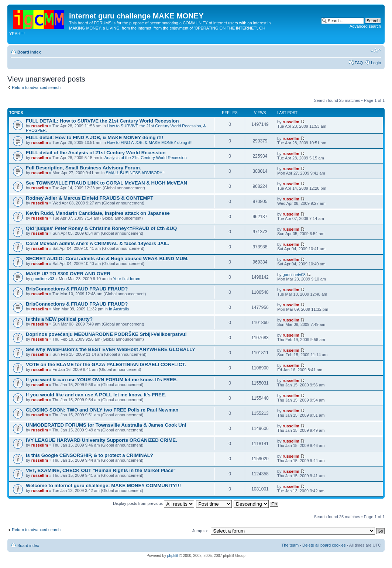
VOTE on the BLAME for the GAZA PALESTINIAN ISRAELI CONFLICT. (106, 364)
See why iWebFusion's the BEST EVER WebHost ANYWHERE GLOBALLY (111, 349)
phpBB (173, 556)
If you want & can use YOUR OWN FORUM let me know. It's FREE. (102, 380)
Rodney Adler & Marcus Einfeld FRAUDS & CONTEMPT (90, 198)
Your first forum (127, 279)
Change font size (376, 51)
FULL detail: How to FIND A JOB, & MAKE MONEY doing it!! (94, 137)
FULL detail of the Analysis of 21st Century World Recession (96, 153)
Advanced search (365, 26)
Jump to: (200, 531)
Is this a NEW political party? (59, 319)
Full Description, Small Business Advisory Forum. (83, 168)
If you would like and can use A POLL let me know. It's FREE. (96, 395)
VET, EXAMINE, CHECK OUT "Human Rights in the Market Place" (101, 470)
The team (290, 545)
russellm (40, 126)
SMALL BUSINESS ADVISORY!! (135, 173)
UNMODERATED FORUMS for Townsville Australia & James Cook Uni (106, 425)
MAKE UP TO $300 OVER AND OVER (68, 274)
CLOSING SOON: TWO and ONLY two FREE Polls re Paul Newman (102, 410)
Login (376, 63)
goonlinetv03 (43, 279)
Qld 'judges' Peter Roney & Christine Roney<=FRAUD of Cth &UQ (101, 228)
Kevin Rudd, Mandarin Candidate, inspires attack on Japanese (98, 213)
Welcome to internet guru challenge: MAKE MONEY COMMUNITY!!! (103, 486)
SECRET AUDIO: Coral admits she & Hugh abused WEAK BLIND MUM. (107, 259)
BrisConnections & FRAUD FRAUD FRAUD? (77, 289)
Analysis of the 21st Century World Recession (146, 158)
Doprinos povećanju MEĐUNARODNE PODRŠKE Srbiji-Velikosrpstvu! (106, 334)
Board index (29, 52)
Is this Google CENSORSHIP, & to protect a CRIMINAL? (90, 455)
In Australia (119, 309)
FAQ (359, 63)
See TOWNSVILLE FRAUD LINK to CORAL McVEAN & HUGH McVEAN (106, 183)
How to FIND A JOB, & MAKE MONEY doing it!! (150, 142)
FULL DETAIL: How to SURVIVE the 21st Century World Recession (102, 121)
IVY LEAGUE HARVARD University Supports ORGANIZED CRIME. (102, 440)
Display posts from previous (154, 503)
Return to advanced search (36, 87)
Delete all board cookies (324, 545)
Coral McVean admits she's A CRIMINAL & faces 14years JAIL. (98, 243)
